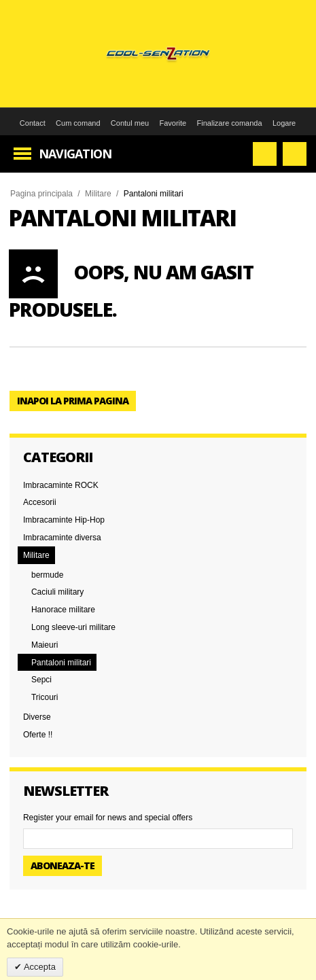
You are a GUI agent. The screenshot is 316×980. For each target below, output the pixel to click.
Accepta (39, 967)
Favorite (173, 123)
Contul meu (130, 123)
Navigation (75, 154)
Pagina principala (41, 194)
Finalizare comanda (230, 123)
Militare (98, 194)
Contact (33, 123)
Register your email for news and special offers (108, 818)
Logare (284, 123)
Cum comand (78, 123)
